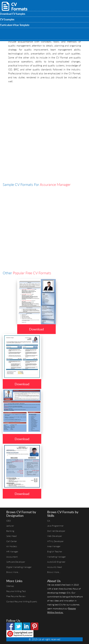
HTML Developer (55, 541)
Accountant (12, 557)
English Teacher (55, 552)
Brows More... (13, 572)
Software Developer (16, 562)
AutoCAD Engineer (56, 562)
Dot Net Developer (56, 531)
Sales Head (11, 536)
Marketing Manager (56, 557)
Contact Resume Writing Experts (22, 602)
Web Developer (55, 536)
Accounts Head (55, 567)
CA (49, 521)
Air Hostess (12, 546)
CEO (9, 521)
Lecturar (10, 526)
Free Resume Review (16, 596)
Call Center (12, 541)
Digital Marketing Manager (19, 567)
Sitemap (10, 586)
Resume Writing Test (16, 591)
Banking (10, 531)
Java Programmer (55, 526)
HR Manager (12, 552)
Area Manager (54, 546)
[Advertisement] (44, 110)
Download (36, 329)
